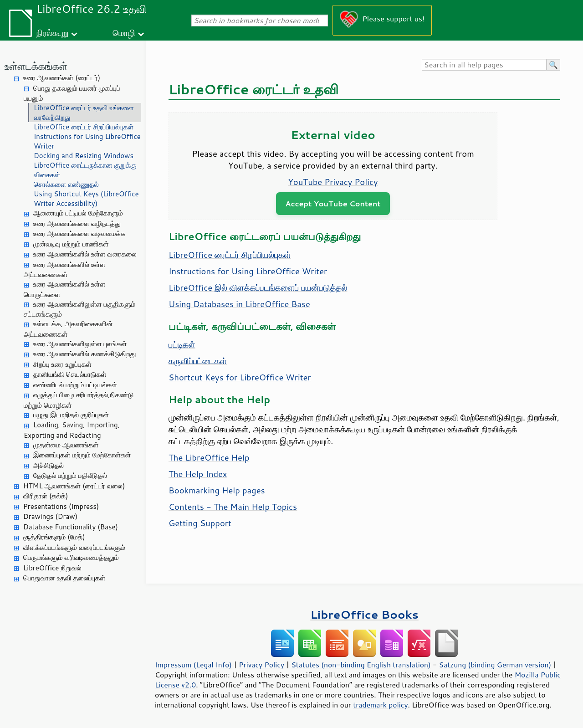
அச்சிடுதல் (49, 465)
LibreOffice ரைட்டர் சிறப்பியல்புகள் (84, 127)
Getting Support (200, 523)
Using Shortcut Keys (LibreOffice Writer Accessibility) (86, 199)
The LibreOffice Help (209, 457)
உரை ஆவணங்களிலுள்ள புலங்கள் (80, 344)
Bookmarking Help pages (217, 490)
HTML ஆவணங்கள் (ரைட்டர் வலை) (74, 486)
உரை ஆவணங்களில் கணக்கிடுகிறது (85, 354)
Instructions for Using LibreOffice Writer (87, 141)
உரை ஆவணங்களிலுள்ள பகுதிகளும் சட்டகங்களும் (79, 309)
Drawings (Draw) (50, 516)
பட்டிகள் (182, 344)
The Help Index (198, 474)
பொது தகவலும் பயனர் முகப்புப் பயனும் (72, 93)
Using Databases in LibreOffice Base (239, 304)
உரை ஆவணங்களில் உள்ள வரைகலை (85, 254)
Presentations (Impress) (61, 506)
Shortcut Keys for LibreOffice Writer (240, 377)
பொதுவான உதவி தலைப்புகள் (64, 578)
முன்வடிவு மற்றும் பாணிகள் (71, 244)
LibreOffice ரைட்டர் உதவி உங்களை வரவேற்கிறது (84, 113)
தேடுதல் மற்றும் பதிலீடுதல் (70, 475)
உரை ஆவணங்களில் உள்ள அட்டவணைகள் (64, 270)
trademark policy (380, 705)
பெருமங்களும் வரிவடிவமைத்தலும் (71, 557)
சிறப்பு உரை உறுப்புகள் (62, 364)
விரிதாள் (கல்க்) (46, 496)
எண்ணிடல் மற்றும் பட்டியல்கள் (75, 385)
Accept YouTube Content (333, 203)
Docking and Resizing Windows (84, 156)
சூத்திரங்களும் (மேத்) (54, 537)
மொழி (124, 33)
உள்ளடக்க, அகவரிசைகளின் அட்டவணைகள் (68, 329)
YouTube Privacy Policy (333, 182)
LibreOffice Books (364, 614)
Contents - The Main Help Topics (233, 507)
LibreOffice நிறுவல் (52, 568)
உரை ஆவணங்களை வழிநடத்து (77, 223)
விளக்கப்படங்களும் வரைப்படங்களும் (74, 547)
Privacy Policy (261, 665)
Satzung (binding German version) (495, 665)
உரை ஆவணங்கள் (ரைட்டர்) (62, 78)
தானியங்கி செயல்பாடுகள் (70, 374)
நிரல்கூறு (52, 33)
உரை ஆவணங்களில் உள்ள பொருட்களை (64, 289)
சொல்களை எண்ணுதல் (66, 184)
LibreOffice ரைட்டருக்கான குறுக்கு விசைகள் (85, 170)
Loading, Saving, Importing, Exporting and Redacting (72, 430)
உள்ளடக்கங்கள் (36, 66)
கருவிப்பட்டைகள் (198, 361)
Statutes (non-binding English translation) (361, 665)
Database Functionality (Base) (71, 527)
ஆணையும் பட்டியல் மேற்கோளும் (78, 213)
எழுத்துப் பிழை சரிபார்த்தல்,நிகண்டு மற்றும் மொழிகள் (79, 400)
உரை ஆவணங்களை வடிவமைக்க (79, 233)
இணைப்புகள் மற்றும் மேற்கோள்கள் (82, 455)
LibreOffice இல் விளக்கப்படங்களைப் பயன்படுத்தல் (258, 287)
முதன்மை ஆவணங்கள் (66, 445)
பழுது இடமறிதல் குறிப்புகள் (71, 415)
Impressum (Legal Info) (193, 665)
